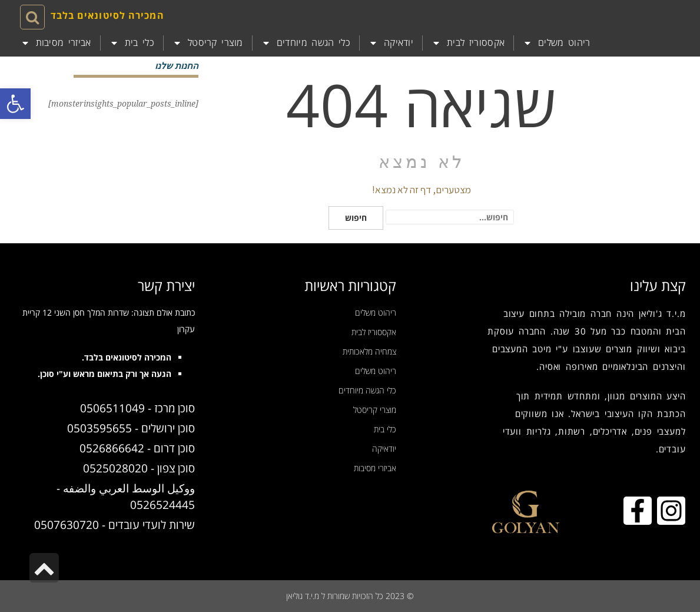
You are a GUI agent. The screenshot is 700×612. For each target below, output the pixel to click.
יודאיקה (391, 43)
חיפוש (356, 218)
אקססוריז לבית (468, 43)
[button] (15, 104)
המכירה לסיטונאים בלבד (107, 15)
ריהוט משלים (557, 43)
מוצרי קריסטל (208, 43)
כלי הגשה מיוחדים (306, 43)
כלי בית (132, 43)
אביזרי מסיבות (56, 43)
